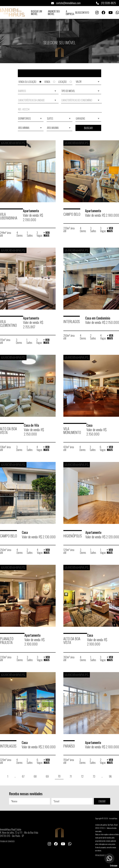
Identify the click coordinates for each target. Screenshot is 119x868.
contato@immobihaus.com (66, 3)
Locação (65, 82)
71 (71, 776)
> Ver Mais (47, 234)
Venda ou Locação (30, 82)
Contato (85, 12)
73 (94, 776)
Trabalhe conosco (7, 841)
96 (110, 776)
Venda (50, 82)
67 (23, 776)
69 (47, 776)
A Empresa (70, 13)
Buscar (88, 128)
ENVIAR (102, 801)
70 (59, 776)
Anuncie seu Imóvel (54, 13)
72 (82, 776)
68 (35, 776)
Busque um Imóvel (36, 13)
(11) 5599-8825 (106, 3)
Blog (78, 12)
